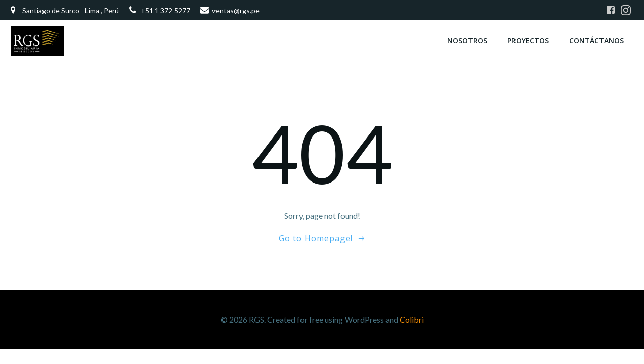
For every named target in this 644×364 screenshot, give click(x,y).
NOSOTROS (467, 41)
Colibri (412, 319)
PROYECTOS (528, 41)
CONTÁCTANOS (596, 41)
